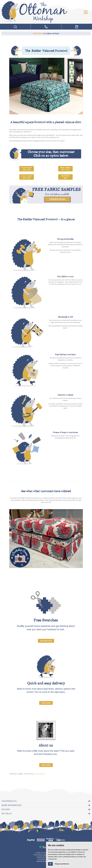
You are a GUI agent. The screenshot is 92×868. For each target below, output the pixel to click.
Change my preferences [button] (62, 864)
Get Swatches (46, 641)
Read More (46, 703)
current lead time (39, 774)
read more (46, 765)
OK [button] (50, 864)
